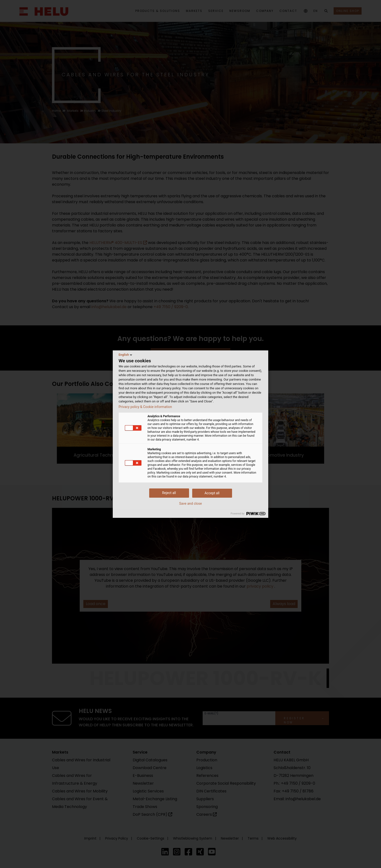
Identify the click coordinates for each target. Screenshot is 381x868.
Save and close (190, 503)
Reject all (169, 493)
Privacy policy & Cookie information (145, 407)
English (126, 355)
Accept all (212, 493)
